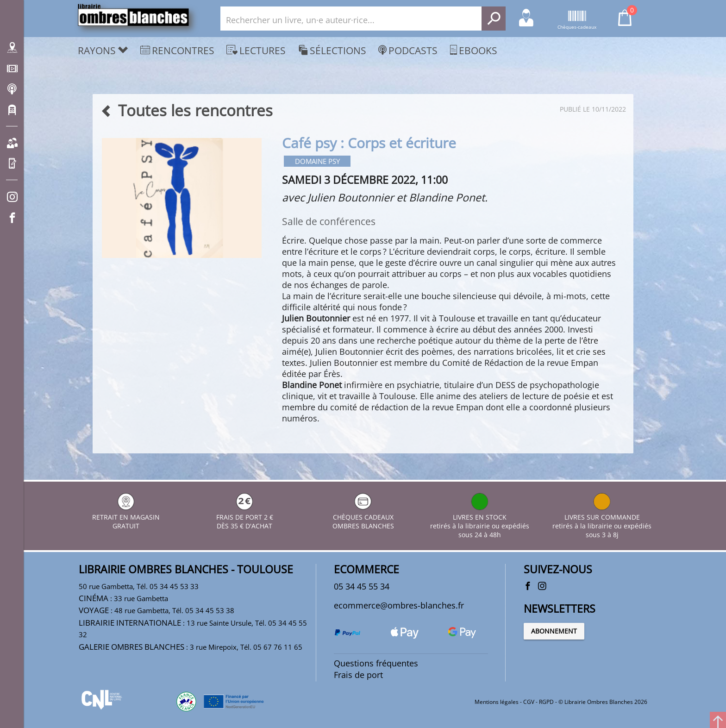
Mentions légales (497, 702)
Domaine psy (317, 161)
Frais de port (358, 675)
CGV (529, 702)
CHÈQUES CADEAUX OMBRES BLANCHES (363, 517)
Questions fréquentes (376, 663)
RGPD (546, 702)
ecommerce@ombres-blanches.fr (399, 605)
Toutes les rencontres (186, 110)
